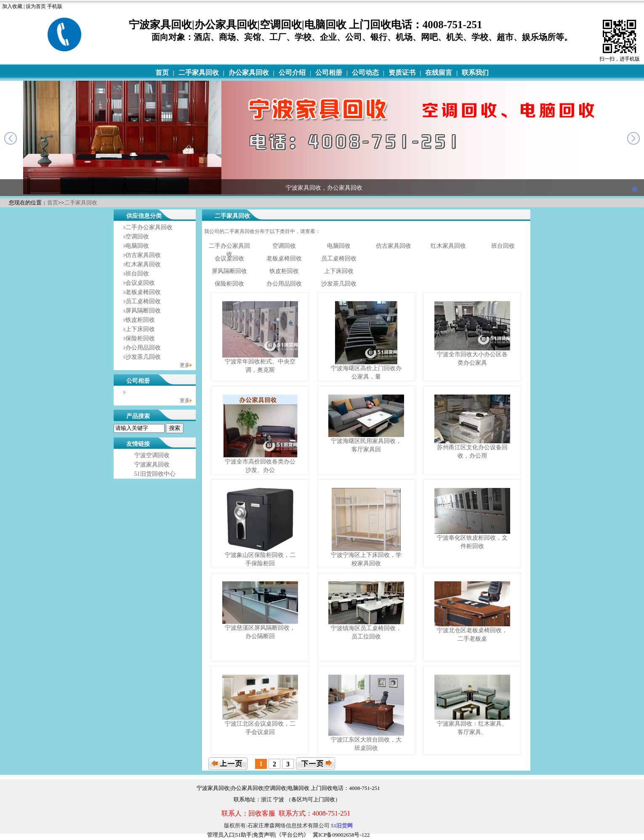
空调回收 (137, 237)
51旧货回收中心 (155, 474)
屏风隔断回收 (143, 311)
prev (11, 138)
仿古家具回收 (143, 255)
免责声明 (264, 835)
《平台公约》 (293, 835)
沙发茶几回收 (143, 357)
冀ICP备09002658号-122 (341, 835)
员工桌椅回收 (143, 301)
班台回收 (137, 274)
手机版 (55, 6)
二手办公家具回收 (149, 227)
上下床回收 (140, 329)
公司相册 (329, 73)
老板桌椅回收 (143, 292)
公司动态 (365, 73)
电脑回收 (137, 246)
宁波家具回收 (152, 465)
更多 (185, 365)
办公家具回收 (249, 73)
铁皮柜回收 (140, 320)
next (633, 138)
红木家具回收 (143, 264)
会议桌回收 (140, 283)
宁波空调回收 (152, 455)
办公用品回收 (143, 348)
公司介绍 (292, 73)
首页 (162, 73)
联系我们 (475, 73)
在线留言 (439, 73)
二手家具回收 (199, 73)
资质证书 (402, 73)
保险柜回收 (140, 338)
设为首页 (36, 6)
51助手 (243, 835)
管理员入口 (221, 835)
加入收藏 (12, 6)
